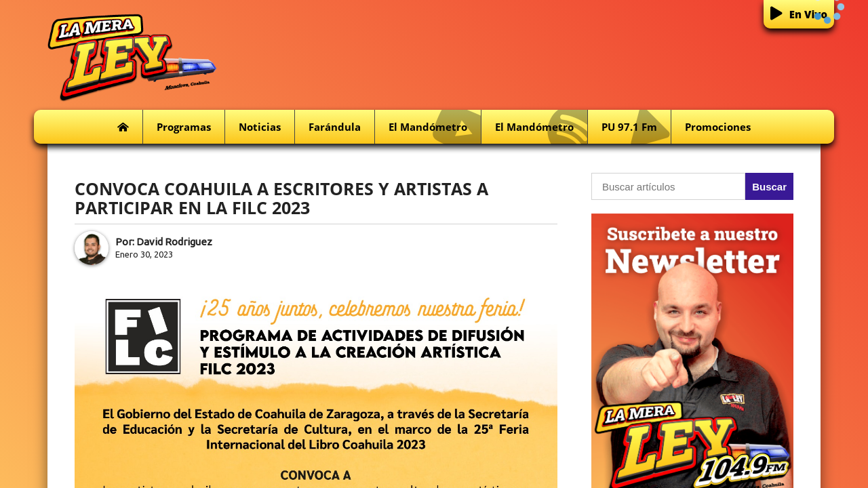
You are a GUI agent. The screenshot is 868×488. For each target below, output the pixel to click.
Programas (184, 127)
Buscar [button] (769, 187)
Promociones (718, 127)
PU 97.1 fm (636, 127)
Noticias (260, 127)
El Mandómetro (435, 127)
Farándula (335, 127)
